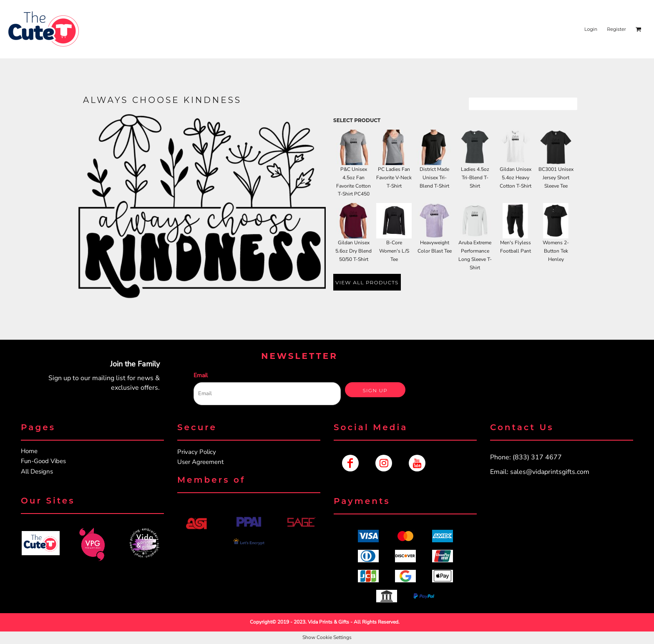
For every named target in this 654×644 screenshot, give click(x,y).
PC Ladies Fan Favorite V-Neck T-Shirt (394, 178)
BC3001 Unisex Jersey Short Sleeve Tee (556, 178)
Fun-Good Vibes (43, 461)
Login (591, 29)
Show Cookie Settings (327, 637)
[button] (41, 543)
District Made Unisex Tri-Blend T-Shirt (434, 178)
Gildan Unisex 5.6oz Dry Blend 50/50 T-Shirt (353, 251)
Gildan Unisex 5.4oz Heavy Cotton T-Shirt (516, 178)
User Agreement (200, 462)
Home (29, 451)
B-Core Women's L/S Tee (394, 251)
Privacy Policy (197, 452)
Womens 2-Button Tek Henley (556, 251)
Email (201, 375)
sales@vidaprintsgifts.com (550, 472)
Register (616, 29)
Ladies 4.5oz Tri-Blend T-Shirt (475, 178)
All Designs (37, 471)
